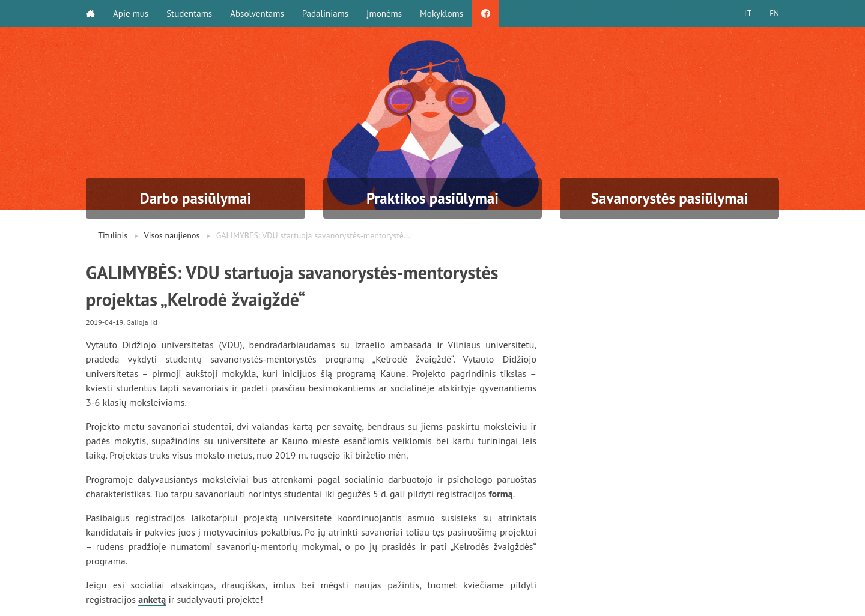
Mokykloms (442, 14)
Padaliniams (325, 14)
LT (748, 14)
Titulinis (113, 235)
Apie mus (131, 14)
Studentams (189, 14)
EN (774, 14)
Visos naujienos (172, 235)
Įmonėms (384, 14)
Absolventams (257, 14)
